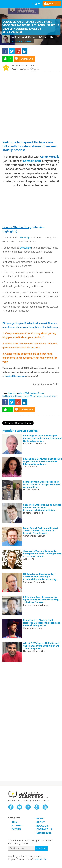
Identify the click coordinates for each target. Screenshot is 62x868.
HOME (40, 818)
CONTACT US (44, 829)
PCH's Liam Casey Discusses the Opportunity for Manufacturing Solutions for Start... (41, 600)
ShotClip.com (32, 161)
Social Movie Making (34, 396)
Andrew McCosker (26, 37)
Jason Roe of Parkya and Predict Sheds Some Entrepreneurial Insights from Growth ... (41, 530)
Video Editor (50, 396)
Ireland (21, 393)
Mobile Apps (31, 393)
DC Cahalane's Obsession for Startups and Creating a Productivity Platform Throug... (41, 577)
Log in (36, 3)
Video (28, 41)
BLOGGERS (43, 826)
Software (17, 41)
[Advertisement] (31, 105)
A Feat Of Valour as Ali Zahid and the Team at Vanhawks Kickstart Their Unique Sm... (41, 646)
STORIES (17, 825)
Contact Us (40, 859)
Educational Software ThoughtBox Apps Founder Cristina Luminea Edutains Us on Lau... (42, 461)
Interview (13, 393)
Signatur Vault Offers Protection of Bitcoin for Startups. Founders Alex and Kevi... (42, 484)
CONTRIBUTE (44, 833)
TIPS (14, 822)
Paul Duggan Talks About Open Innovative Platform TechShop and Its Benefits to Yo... (42, 438)
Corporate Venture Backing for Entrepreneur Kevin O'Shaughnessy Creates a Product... (42, 554)
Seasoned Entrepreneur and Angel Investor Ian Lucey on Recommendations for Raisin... (42, 507)
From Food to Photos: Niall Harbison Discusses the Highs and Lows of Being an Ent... (42, 623)
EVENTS (16, 829)
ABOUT (41, 822)
